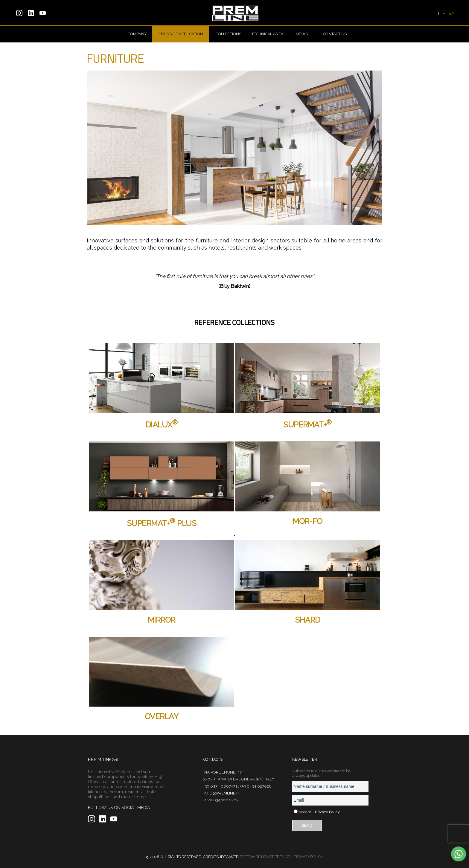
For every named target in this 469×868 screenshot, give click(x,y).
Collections (229, 34)
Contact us (335, 34)
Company (137, 34)
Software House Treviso (265, 857)
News (302, 34)
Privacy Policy (327, 812)
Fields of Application (181, 34)
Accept (305, 812)
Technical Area (268, 34)
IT (438, 13)
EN (452, 13)
